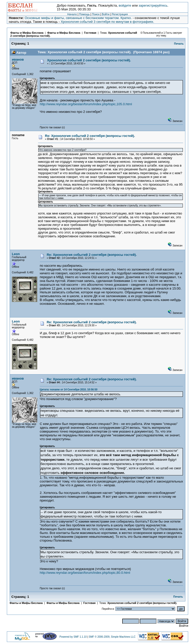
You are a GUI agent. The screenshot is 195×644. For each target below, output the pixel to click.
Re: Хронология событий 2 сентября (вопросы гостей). (90, 136)
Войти (105, 14)
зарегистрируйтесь (153, 5)
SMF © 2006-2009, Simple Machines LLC (112, 637)
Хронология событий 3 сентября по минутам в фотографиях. (107, 22)
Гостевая (90, 33)
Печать (179, 44)
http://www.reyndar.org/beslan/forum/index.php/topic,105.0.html (86, 104)
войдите (125, 5)
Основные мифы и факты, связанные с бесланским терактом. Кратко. (78, 18)
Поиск (96, 14)
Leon (16, 254)
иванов (18, 59)
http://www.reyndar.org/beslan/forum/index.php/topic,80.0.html (85, 573)
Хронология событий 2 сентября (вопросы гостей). (89, 60)
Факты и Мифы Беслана (27, 33)
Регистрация (120, 14)
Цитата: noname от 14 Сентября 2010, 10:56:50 (69, 390)
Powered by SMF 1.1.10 (73, 637)
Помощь (84, 14)
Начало (72, 14)
